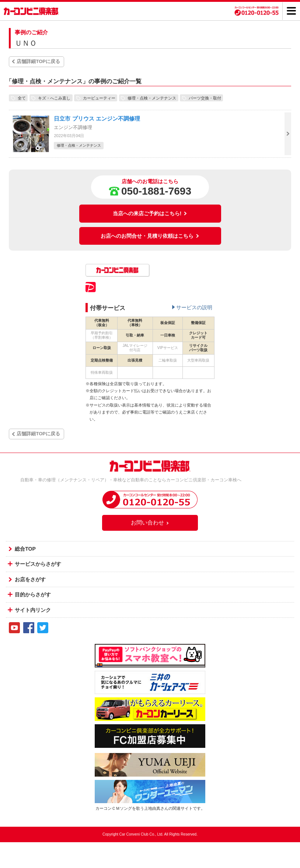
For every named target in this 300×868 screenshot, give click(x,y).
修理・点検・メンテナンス (152, 98)
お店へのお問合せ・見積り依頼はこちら (150, 236)
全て (22, 98)
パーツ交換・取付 (205, 98)
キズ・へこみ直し (54, 98)
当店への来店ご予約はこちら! (150, 213)
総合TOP (25, 549)
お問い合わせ (150, 522)
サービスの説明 (194, 307)
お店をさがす (30, 579)
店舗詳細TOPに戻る (38, 61)
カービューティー (99, 98)
